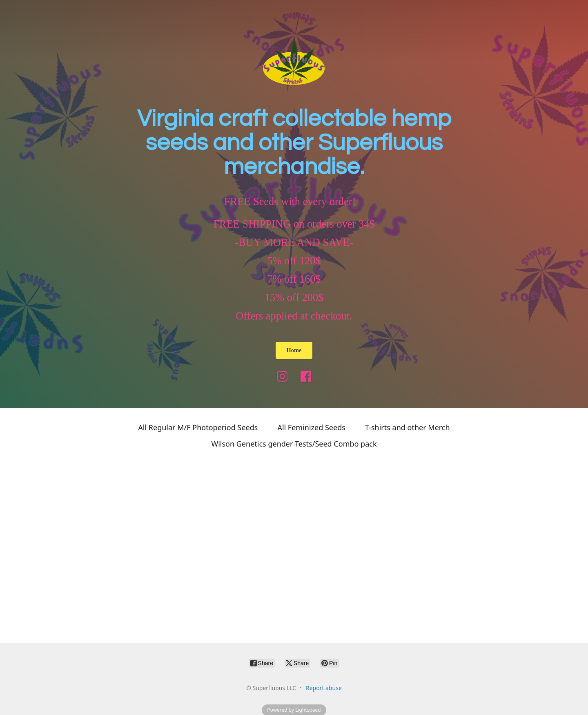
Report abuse (324, 688)
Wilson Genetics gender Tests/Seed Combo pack (294, 444)
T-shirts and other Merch (408, 427)
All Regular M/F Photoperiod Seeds (198, 427)
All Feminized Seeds (311, 427)
